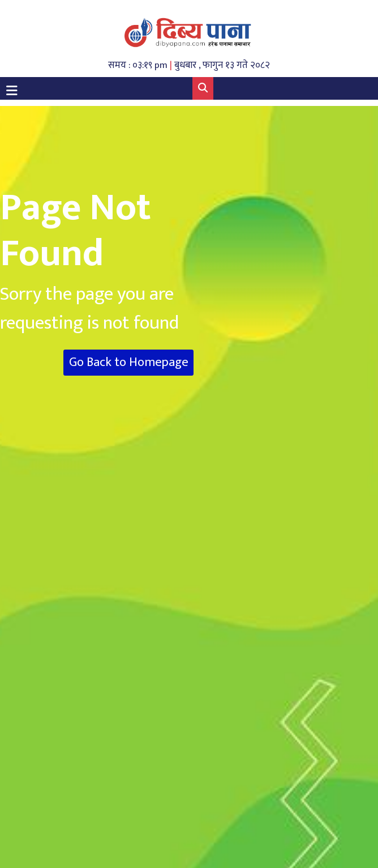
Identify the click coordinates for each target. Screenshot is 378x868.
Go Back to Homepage (129, 362)
